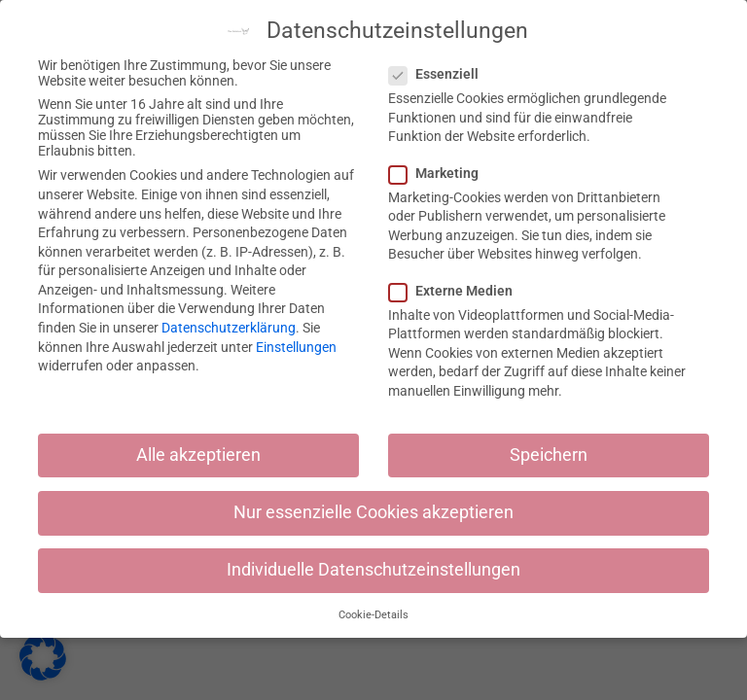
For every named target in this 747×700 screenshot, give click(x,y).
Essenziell (440, 74)
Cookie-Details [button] (373, 615)
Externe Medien (457, 291)
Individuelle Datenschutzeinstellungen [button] (373, 570)
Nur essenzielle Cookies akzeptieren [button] (373, 512)
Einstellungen (296, 347)
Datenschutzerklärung (229, 328)
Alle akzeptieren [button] (198, 455)
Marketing (440, 173)
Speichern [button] (549, 455)
